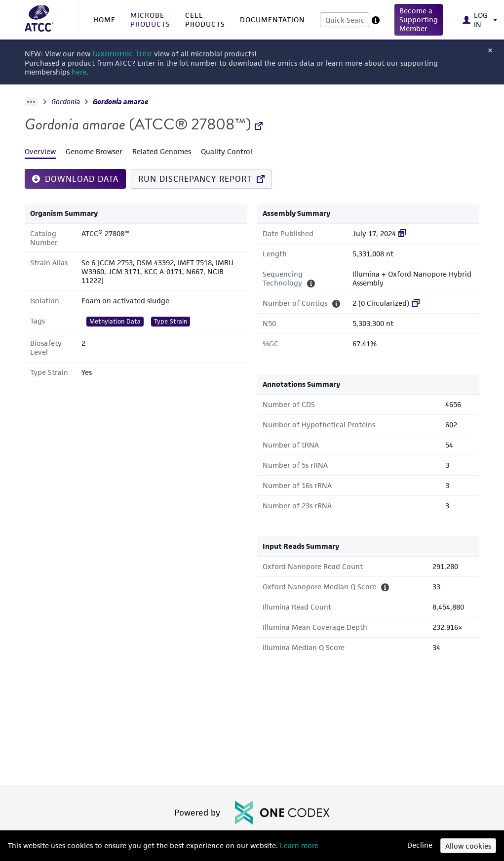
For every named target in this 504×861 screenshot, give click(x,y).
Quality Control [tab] (227, 151)
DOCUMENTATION (272, 20)
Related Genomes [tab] (162, 151)
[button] (419, 20)
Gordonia (66, 102)
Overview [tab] (40, 151)
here (79, 72)
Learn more (298, 845)
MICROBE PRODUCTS (150, 20)
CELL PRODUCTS (205, 20)
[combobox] (345, 20)
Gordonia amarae (121, 102)
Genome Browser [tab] (94, 151)
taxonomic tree (122, 54)
